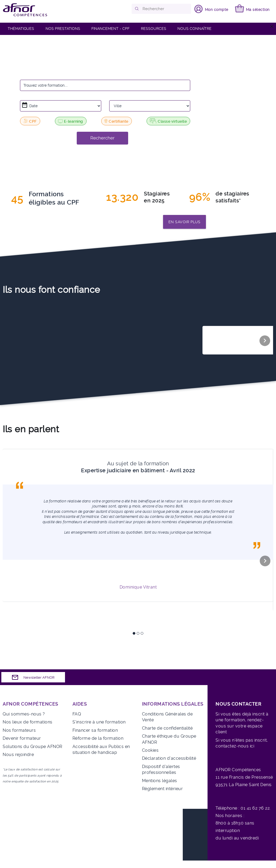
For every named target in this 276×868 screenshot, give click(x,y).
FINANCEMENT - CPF (110, 29)
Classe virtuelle (168, 121)
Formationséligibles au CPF (54, 198)
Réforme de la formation (98, 738)
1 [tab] (134, 633)
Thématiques (21, 29)
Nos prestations (63, 29)
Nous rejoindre (18, 755)
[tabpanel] (138, 525)
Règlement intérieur (163, 789)
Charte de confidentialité (167, 728)
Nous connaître (194, 29)
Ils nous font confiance (51, 290)
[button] (137, 9)
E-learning (71, 121)
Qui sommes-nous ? (24, 714)
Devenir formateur (22, 738)
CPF (30, 121)
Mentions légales (160, 781)
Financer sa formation (95, 730)
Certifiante (116, 121)
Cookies (150, 750)
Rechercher (102, 138)
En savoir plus (184, 222)
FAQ (77, 714)
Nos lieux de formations (28, 722)
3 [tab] (142, 633)
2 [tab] (138, 633)
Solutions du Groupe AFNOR (33, 747)
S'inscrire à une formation (99, 722)
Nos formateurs (19, 730)
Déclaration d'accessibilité (169, 758)
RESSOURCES (154, 29)
